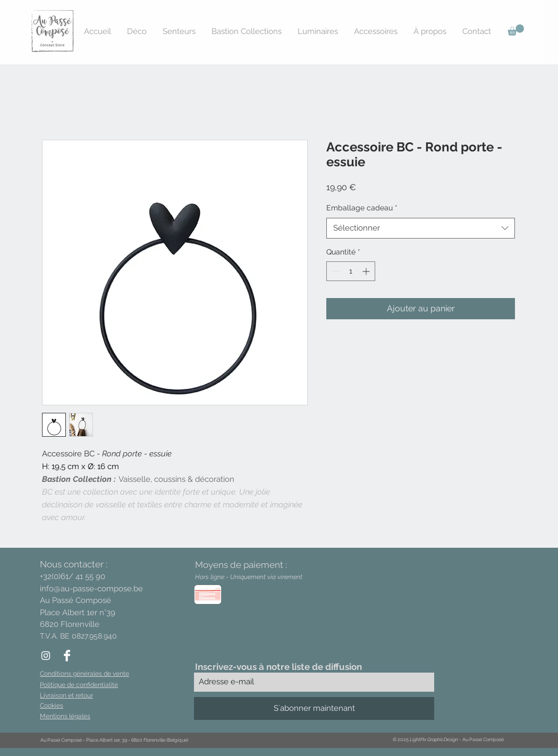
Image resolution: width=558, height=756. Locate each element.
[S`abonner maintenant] (314, 708)
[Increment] (367, 271)
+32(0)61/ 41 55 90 (73, 576)
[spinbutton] (351, 271)
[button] (516, 30)
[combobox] (421, 228)
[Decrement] (335, 271)
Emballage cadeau (362, 208)
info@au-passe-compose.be (91, 589)
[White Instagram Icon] (46, 656)
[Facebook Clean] (67, 656)
